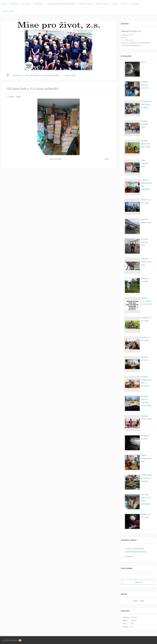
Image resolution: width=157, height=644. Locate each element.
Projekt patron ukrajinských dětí (61, 4)
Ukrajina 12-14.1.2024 (146, 201)
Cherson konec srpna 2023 (146, 262)
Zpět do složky (55, 159)
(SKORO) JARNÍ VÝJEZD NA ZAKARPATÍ (146, 185)
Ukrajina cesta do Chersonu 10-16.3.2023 (147, 401)
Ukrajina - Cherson (120, 4)
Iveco (143, 62)
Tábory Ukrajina (85, 4)
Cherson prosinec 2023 (145, 242)
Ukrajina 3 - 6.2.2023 (146, 437)
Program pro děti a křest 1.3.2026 (146, 104)
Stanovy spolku (8, 11)
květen (136, 601)
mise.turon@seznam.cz (131, 45)
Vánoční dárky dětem (146, 221)
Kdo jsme (26, 4)
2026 (142, 601)
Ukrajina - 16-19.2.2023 (147, 417)
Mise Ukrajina (102, 4)
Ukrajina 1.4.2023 (144, 359)
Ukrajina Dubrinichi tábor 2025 (145, 144)
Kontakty (135, 4)
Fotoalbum (39, 4)
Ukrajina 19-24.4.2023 (146, 319)
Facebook (129, 556)
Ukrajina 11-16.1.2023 (146, 516)
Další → (108, 159)
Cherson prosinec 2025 (145, 124)
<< (124, 601)
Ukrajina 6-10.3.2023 (145, 339)
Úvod (4, 4)
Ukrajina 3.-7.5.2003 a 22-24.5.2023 (146, 301)
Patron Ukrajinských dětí (146, 458)
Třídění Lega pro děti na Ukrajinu (146, 478)
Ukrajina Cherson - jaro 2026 (145, 85)
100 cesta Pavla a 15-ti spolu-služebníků (42, 75)
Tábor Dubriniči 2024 (145, 163)
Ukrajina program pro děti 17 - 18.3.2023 (146, 381)
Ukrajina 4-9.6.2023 (145, 280)
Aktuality (14, 4)
